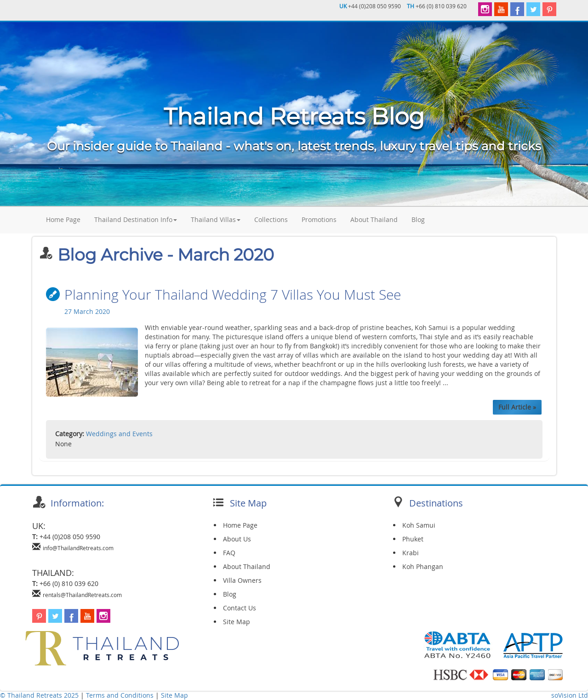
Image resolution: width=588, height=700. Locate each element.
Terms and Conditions (121, 695)
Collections (271, 219)
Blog (418, 219)
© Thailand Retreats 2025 (39, 695)
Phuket (413, 539)
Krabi (411, 553)
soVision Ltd (570, 695)
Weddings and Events (119, 434)
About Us (237, 539)
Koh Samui (419, 525)
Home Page (63, 219)
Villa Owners (242, 580)
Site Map (237, 622)
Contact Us (240, 608)
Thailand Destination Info (136, 219)
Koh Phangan (423, 566)
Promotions (319, 219)
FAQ (229, 553)
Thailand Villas (216, 219)
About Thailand (374, 219)
